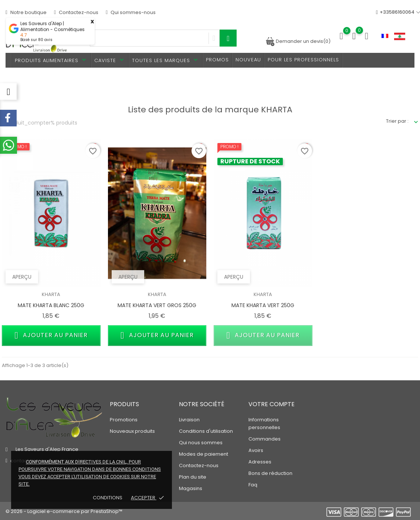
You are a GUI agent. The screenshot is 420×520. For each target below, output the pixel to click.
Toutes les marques (166, 60)
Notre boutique (26, 12)
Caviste (110, 60)
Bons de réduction (270, 473)
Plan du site (193, 477)
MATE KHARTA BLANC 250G (51, 305)
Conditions (108, 498)
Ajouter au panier (51, 335)
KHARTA (51, 294)
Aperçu (22, 277)
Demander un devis (298, 41)
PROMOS (217, 60)
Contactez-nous (76, 12)
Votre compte (272, 404)
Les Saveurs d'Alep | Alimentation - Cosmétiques (52, 27)
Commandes (265, 439)
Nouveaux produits (132, 431)
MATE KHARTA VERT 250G (263, 305)
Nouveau (248, 60)
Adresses (260, 462)
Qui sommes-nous (131, 12)
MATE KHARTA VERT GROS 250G (157, 305)
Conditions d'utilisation (206, 431)
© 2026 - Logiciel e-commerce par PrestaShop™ (64, 511)
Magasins (191, 488)
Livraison (189, 420)
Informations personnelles (264, 424)
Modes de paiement (204, 454)
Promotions (124, 420)
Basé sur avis (36, 40)
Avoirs (256, 450)
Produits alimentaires (51, 60)
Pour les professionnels (303, 60)
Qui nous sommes (201, 443)
